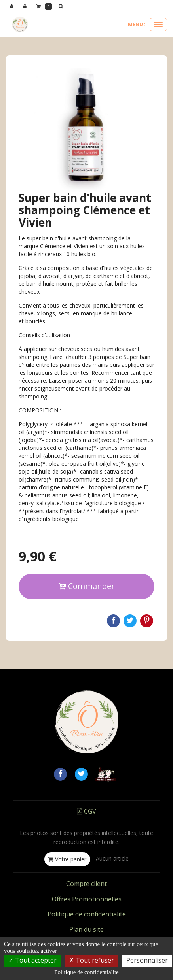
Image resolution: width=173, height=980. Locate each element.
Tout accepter (32, 960)
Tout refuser (91, 960)
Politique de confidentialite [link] (86, 972)
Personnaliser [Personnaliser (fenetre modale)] (147, 960)
